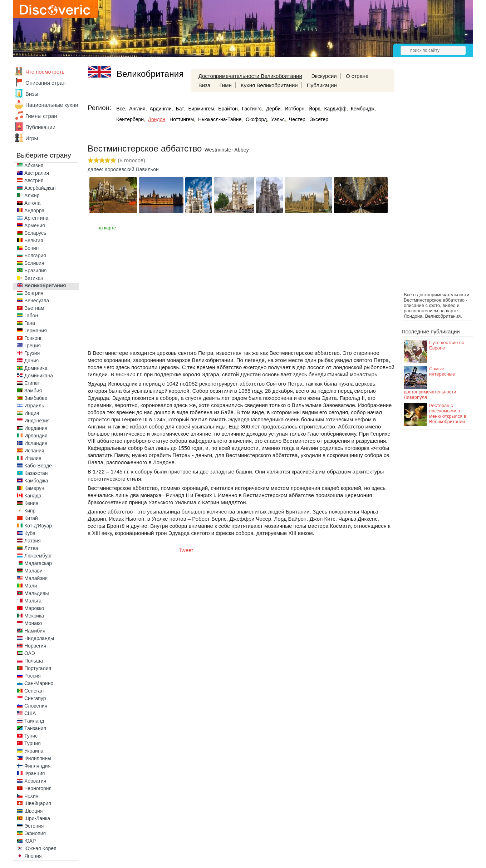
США (30, 713)
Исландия (36, 443)
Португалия (38, 668)
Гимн (225, 85)
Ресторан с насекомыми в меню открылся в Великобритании (448, 413)
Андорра (34, 210)
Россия (33, 676)
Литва (31, 548)
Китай (31, 518)
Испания (34, 451)
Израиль (34, 406)
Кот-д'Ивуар (38, 526)
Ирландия (36, 436)
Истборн (294, 109)
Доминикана (39, 376)
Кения (31, 503)
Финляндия (37, 766)
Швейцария (38, 803)
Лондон (157, 119)
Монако (33, 623)
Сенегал (34, 691)
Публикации (40, 127)
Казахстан (36, 473)
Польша (34, 661)
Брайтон (228, 109)
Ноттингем (182, 119)
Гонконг (33, 338)
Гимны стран (41, 116)
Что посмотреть (45, 72)
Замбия (33, 391)
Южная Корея (40, 848)
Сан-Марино (39, 683)
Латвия (33, 541)
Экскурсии (324, 76)
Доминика (36, 368)
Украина (34, 751)
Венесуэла (37, 301)
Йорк (314, 109)
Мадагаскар (38, 563)
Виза (205, 85)
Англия (137, 109)
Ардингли (160, 109)
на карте (107, 228)
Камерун (34, 488)
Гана (30, 323)
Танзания (35, 728)
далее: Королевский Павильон (123, 169)
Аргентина (36, 218)
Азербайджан (40, 188)
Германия (36, 331)
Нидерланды (39, 638)
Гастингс (252, 109)
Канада (33, 496)
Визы (32, 94)
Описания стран (45, 83)
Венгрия (34, 293)
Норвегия (35, 646)
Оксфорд (256, 119)
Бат (180, 109)
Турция (33, 743)
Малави (33, 571)
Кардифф (335, 109)
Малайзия (36, 578)
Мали (31, 586)
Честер (297, 119)
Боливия (34, 263)
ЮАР (30, 841)
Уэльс (278, 119)
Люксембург (38, 556)
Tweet (186, 550)
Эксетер (319, 119)
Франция (35, 773)
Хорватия (35, 781)
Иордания (36, 428)
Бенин (31, 248)
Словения (36, 706)
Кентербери (130, 119)
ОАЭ (30, 653)
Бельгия (34, 240)
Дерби (273, 109)
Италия (33, 458)
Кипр (30, 511)
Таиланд (34, 721)
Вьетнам (34, 308)
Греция (33, 346)
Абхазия (34, 165)
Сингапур (35, 698)
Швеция (33, 811)
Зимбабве (36, 398)
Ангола (32, 203)
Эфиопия (35, 833)
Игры (32, 138)
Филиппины (38, 758)
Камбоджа (36, 481)
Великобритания (45, 286)
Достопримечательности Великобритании (250, 76)
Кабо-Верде (38, 466)
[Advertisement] (430, 181)
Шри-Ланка (37, 818)
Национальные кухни (52, 105)
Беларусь (35, 233)
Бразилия (35, 271)
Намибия (35, 631)
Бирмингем (201, 109)
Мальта (33, 601)
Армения (35, 225)
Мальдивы (37, 593)
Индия (32, 413)
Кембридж (363, 109)
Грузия (32, 353)
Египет (32, 383)
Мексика (34, 616)
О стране (357, 76)
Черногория (38, 788)
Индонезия (37, 421)
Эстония (34, 826)
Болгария (35, 256)
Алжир (32, 195)
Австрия (34, 180)
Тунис (31, 736)
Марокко (34, 608)
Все (121, 109)
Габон (31, 316)
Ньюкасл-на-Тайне (220, 119)
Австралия (37, 173)
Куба (30, 533)
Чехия (31, 796)
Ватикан (34, 278)
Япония (33, 856)
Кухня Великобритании (269, 85)
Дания (31, 361)
